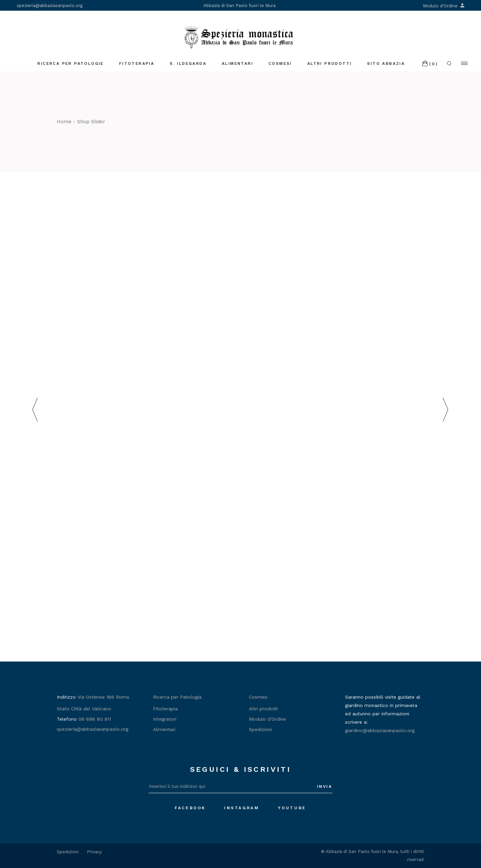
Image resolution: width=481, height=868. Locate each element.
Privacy (94, 852)
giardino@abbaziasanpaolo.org (380, 730)
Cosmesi (258, 697)
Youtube (292, 808)
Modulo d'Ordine (444, 6)
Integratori (165, 719)
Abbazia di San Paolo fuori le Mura (239, 6)
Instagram (242, 808)
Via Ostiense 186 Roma (103, 697)
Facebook (190, 808)
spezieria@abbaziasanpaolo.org (50, 6)
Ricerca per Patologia (177, 697)
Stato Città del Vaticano (84, 709)
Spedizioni (260, 729)
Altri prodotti (263, 709)
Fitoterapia (165, 709)
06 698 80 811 (95, 719)
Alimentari (164, 729)
